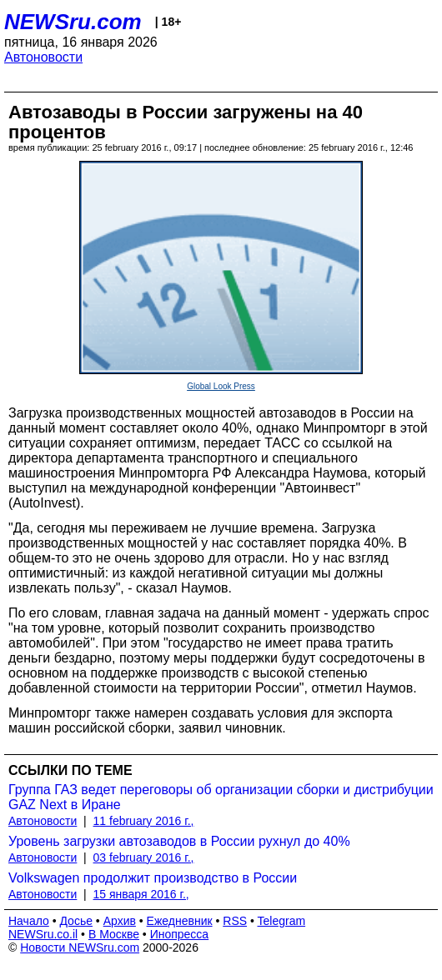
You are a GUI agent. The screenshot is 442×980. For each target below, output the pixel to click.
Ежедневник (180, 921)
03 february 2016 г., (144, 857)
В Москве (114, 934)
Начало (29, 921)
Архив (120, 921)
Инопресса (180, 934)
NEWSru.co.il (43, 934)
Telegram (282, 921)
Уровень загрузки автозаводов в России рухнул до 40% (179, 841)
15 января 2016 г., (141, 894)
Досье (76, 921)
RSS (235, 921)
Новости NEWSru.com (80, 947)
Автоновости (43, 57)
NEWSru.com (73, 22)
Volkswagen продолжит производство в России (153, 878)
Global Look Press (221, 386)
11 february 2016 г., (144, 821)
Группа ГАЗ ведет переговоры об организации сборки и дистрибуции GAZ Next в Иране (221, 797)
